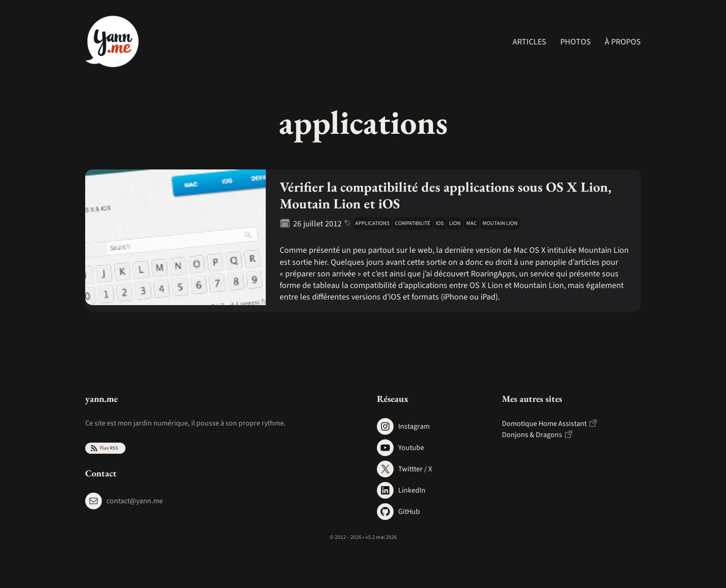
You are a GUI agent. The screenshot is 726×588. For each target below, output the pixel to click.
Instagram (414, 426)
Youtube (411, 448)
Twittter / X (415, 469)
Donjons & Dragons (532, 435)
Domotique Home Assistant (544, 424)
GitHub (409, 512)
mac (472, 223)
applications (372, 223)
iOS (440, 223)
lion (455, 223)
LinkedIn (412, 490)
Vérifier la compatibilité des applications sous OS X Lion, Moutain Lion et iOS (445, 195)
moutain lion (500, 223)
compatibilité (413, 223)
